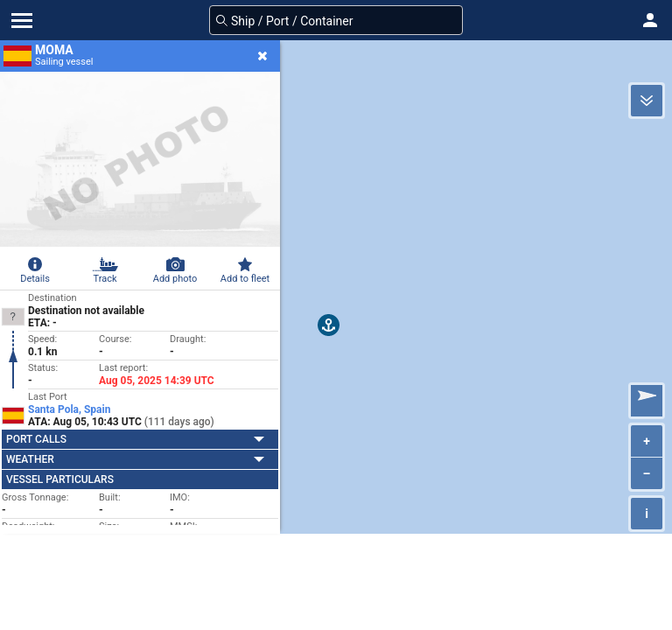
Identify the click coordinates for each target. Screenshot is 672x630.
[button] (650, 20)
